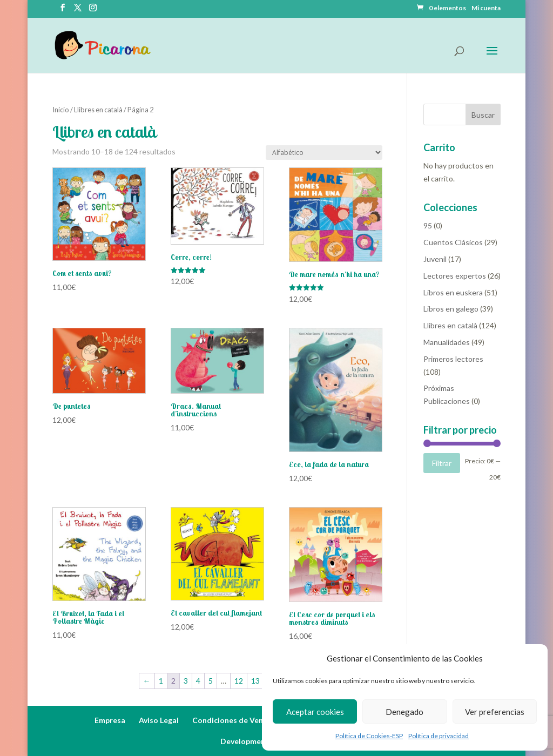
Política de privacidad (439, 736)
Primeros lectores (453, 359)
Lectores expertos (455, 276)
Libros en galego (451, 309)
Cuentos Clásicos (453, 242)
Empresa (110, 720)
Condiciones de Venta (232, 720)
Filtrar (442, 463)
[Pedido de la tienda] (324, 153)
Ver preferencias (495, 712)
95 (428, 225)
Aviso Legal (159, 720)
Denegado (404, 712)
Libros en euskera (453, 292)
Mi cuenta (486, 8)
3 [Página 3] (186, 681)
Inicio (61, 110)
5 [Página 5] (211, 681)
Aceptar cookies (315, 712)
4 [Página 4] (198, 681)
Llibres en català (98, 110)
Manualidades (447, 342)
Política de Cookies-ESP (369, 736)
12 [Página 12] (239, 681)
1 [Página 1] (161, 681)
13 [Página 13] (255, 681)
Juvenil (435, 259)
